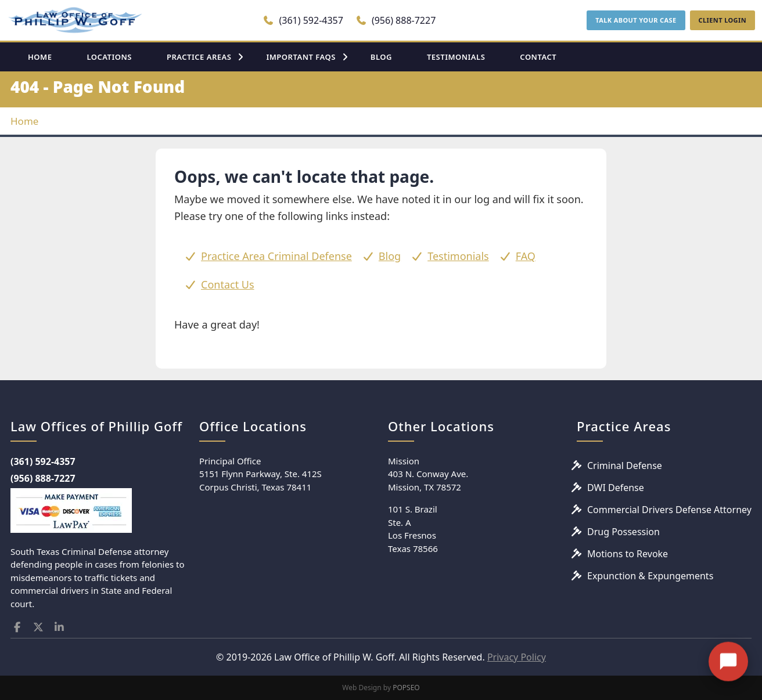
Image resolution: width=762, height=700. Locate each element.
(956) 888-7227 (396, 20)
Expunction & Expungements (650, 576)
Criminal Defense (625, 466)
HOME (40, 57)
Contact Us (228, 284)
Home (24, 121)
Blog (390, 256)
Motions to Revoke (628, 554)
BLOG (381, 57)
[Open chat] (728, 653)
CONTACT (538, 57)
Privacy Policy (517, 657)
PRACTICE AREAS (199, 57)
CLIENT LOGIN (723, 20)
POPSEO (406, 688)
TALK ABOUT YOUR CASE (636, 20)
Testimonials (458, 256)
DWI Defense (616, 488)
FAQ (526, 256)
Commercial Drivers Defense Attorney (669, 510)
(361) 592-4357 (303, 20)
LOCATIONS (109, 57)
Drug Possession (623, 532)
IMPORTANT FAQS (301, 57)
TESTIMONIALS (456, 57)
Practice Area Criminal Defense (276, 256)
